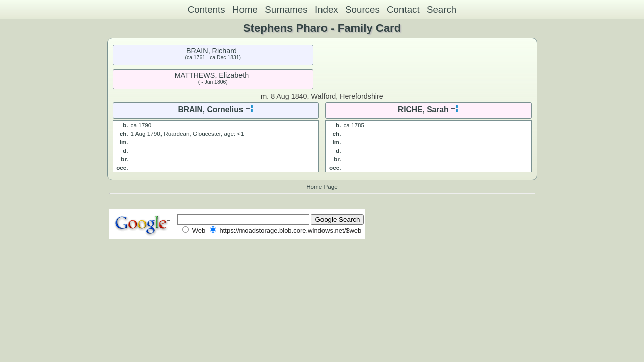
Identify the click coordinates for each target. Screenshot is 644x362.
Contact (403, 9)
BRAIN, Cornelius (210, 109)
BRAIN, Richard (212, 51)
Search (441, 9)
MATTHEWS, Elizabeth (212, 75)
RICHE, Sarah (423, 109)
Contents (207, 9)
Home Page (322, 186)
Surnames (286, 9)
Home (245, 9)
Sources (363, 9)
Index (327, 9)
